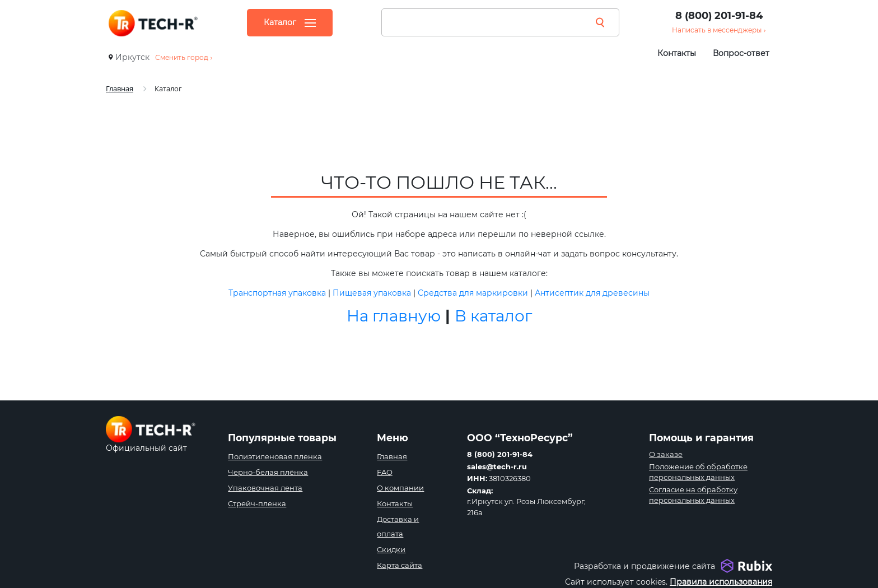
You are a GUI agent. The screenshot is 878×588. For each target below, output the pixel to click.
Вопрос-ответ (741, 53)
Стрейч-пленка (257, 503)
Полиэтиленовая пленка (275, 456)
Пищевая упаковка (372, 293)
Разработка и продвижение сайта (645, 566)
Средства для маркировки (473, 293)
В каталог (493, 316)
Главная (392, 456)
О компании (400, 488)
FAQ (385, 472)
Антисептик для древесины (592, 293)
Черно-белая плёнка (268, 472)
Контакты (677, 53)
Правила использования (721, 582)
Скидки (391, 549)
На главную (394, 316)
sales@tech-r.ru (497, 466)
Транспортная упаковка (277, 293)
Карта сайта (400, 565)
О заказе (666, 454)
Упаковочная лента (265, 488)
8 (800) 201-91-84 (719, 16)
